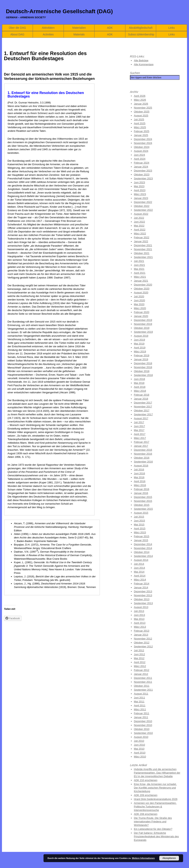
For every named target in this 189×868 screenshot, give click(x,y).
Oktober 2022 (142, 206)
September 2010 (143, 733)
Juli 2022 (139, 218)
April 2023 (140, 190)
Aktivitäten (48, 28)
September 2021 (143, 257)
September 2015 (143, 509)
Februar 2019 (142, 355)
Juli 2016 (139, 469)
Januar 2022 (141, 241)
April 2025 (140, 123)
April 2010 (140, 753)
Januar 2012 (141, 674)
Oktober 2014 (142, 552)
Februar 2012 (142, 670)
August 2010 (141, 737)
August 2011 (141, 694)
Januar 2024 (141, 167)
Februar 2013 (142, 631)
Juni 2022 (139, 222)
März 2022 (140, 234)
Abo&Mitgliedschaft (141, 28)
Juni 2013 (139, 615)
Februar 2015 (142, 536)
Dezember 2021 (143, 245)
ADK (110, 28)
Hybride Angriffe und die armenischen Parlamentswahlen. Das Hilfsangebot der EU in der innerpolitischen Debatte (157, 773)
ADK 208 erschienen (146, 814)
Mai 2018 (139, 383)
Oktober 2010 (142, 729)
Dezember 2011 (143, 678)
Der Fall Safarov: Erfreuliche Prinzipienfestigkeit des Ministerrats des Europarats (156, 836)
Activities (48, 34)
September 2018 (143, 375)
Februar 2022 (142, 237)
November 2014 (143, 548)
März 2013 (140, 627)
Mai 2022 (139, 226)
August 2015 (141, 513)
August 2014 (141, 560)
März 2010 (140, 757)
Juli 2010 (139, 741)
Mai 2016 (139, 477)
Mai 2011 (139, 702)
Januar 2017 (141, 446)
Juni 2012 (139, 654)
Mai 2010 (139, 749)
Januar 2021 (141, 281)
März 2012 (140, 666)
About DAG (17, 34)
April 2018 (140, 387)
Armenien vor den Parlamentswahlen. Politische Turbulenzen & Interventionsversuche (155, 807)
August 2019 (141, 336)
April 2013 (140, 623)
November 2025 (143, 108)
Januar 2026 (141, 104)
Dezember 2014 (143, 544)
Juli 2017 (139, 422)
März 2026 (140, 100)
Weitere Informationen (143, 858)
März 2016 (140, 485)
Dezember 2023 (143, 171)
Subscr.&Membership (141, 34)
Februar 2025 (142, 131)
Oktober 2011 (142, 686)
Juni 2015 (139, 521)
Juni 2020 (139, 300)
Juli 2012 (139, 650)
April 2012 (140, 662)
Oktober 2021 (142, 253)
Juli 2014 (139, 564)
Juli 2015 (139, 517)
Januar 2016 (141, 493)
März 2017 (140, 438)
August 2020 (141, 293)
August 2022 (141, 214)
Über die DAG (17, 28)
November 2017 (143, 407)
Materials (79, 34)
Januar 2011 (141, 717)
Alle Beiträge (141, 60)
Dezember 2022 (143, 202)
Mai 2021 (139, 269)
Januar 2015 (141, 540)
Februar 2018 (142, 395)
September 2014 (143, 556)
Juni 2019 (139, 340)
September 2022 (143, 210)
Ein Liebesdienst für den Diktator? (153, 829)
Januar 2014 (141, 587)
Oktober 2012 (142, 643)
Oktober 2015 (142, 505)
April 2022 (140, 230)
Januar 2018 (141, 399)
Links (172, 28)
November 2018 (143, 367)
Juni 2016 (139, 473)
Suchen (135, 73)
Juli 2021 (139, 261)
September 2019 (143, 332)
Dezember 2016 (143, 450)
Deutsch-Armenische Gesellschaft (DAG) (59, 11)
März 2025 (140, 127)
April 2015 (140, 528)
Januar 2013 (141, 635)
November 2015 (143, 501)
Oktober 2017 (142, 411)
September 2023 (143, 178)
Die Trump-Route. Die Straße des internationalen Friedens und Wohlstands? (153, 821)
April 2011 (140, 705)
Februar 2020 (142, 312)
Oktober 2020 (142, 289)
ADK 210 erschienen (146, 780)
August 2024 (141, 151)
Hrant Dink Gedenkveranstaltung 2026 (156, 799)
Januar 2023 (141, 198)
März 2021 (140, 277)
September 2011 (143, 690)
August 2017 (141, 418)
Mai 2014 (139, 572)
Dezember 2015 (143, 497)
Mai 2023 (139, 186)
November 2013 (143, 595)
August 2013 (141, 607)
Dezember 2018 (143, 363)
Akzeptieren (169, 858)
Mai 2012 (139, 658)
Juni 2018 (139, 379)
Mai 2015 (139, 525)
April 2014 (140, 576)
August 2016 (141, 466)
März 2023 (140, 194)
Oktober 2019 (142, 328)
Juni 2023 (139, 182)
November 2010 (143, 725)
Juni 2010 (139, 745)
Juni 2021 (139, 265)
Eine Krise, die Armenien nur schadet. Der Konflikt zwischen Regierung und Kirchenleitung (155, 788)
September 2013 (143, 603)
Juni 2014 (139, 568)
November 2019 (143, 324)
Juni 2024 (139, 155)
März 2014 (140, 580)
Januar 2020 (141, 316)
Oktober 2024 (142, 147)
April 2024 (140, 159)
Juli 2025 (139, 119)
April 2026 (140, 96)
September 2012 (143, 646)
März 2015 (140, 532)
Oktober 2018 (142, 371)
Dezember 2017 (143, 403)
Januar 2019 (141, 359)
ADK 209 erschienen (146, 795)
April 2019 (140, 348)
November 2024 (143, 143)
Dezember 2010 (143, 721)
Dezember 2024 (143, 139)
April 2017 (140, 434)
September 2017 (143, 414)
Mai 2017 (139, 430)
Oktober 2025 (142, 112)
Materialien (79, 28)
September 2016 (143, 462)
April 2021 (140, 273)
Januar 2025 (141, 135)
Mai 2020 (139, 304)
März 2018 (140, 391)
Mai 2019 (139, 344)
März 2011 (140, 709)
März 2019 (140, 352)
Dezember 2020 (143, 285)
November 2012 (143, 639)
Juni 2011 (139, 698)
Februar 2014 (142, 584)
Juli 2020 (139, 296)
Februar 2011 (142, 713)
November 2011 (143, 682)
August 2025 (141, 116)
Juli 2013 (139, 611)
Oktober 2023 (142, 175)
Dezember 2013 (143, 591)
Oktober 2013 (142, 599)
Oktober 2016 (142, 458)
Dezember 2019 (143, 320)
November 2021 (143, 249)
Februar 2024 (142, 163)
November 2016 (143, 454)
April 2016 (140, 481)
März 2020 (140, 308)
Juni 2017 (139, 426)
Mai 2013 (139, 619)
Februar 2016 (142, 489)
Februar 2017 (142, 442)
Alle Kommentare (144, 64)
